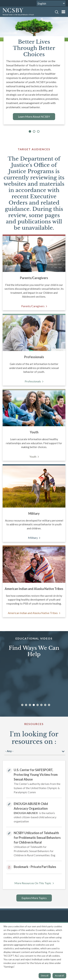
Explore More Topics (34, 898)
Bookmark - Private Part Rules (35, 867)
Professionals (33, 381)
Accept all (59, 976)
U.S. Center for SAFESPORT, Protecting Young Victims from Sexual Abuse (36, 775)
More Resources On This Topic (33, 883)
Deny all (45, 976)
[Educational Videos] (33, 683)
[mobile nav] (63, 12)
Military (33, 538)
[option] (33, 683)
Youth (33, 456)
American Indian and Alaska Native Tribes (33, 613)
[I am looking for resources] (35, 751)
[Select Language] (51, 3)
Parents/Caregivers (33, 306)
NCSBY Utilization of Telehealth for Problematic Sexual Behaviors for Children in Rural (37, 838)
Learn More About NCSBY (34, 117)
